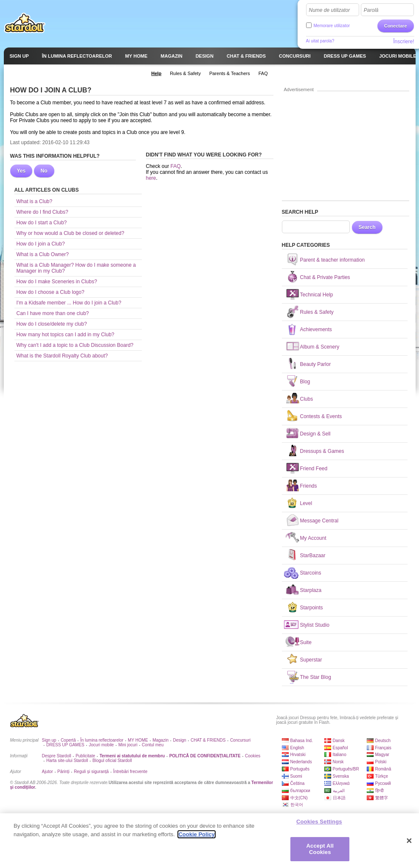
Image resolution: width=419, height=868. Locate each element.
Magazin (160, 740)
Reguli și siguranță (91, 772)
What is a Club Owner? (43, 254)
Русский (383, 783)
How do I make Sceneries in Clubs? (57, 282)
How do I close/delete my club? (52, 324)
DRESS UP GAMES (65, 745)
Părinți (63, 772)
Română (383, 769)
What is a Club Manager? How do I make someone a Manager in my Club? (76, 268)
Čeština (298, 783)
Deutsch (383, 741)
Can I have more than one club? (53, 313)
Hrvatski (298, 755)
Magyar (382, 755)
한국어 (297, 805)
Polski (381, 762)
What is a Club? (35, 201)
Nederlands (301, 762)
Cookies (253, 756)
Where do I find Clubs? (42, 212)
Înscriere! (404, 42)
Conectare (396, 26)
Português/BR (346, 769)
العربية (339, 791)
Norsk (338, 762)
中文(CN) (299, 798)
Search (367, 227)
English (297, 748)
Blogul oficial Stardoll (112, 761)
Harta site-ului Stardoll (67, 761)
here (151, 178)
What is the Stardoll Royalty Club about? (62, 356)
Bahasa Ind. (302, 741)
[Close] (409, 842)
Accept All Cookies (320, 850)
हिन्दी (380, 791)
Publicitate (85, 756)
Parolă (371, 10)
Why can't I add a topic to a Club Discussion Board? (75, 345)
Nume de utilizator (330, 10)
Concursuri (240, 740)
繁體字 (382, 798)
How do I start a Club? (42, 223)
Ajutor (48, 772)
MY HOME (138, 740)
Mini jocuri (128, 745)
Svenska (341, 776)
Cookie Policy (196, 836)
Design (179, 740)
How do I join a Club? (41, 244)
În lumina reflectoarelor (102, 740)
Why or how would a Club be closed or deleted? (70, 233)
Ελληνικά (341, 783)
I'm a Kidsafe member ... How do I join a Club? (69, 303)
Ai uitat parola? (320, 41)
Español (340, 748)
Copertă (68, 740)
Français (383, 748)
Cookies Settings (319, 823)
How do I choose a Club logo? (51, 292)
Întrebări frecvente (131, 772)
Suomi (296, 776)
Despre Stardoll (57, 756)
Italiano (340, 755)
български (300, 791)
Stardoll (25, 23)
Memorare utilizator (332, 26)
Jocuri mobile (101, 745)
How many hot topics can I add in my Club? (66, 335)
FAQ (176, 166)
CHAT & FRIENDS (208, 740)
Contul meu (153, 745)
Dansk (339, 741)
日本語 (339, 798)
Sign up (49, 740)
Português (300, 769)
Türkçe (382, 776)
